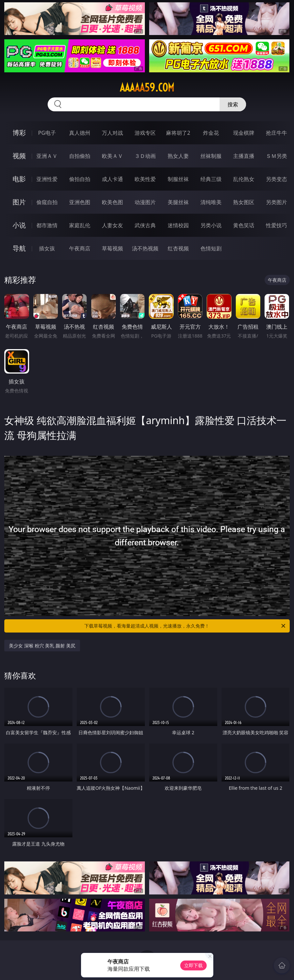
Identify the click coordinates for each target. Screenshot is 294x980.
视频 (19, 156)
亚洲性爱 (47, 179)
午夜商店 (80, 248)
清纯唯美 (211, 202)
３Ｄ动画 (145, 156)
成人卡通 (112, 179)
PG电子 (47, 133)
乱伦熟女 (244, 179)
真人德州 (80, 133)
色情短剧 (211, 248)
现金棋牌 (244, 133)
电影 (19, 179)
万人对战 (112, 133)
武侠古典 (145, 225)
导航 (19, 248)
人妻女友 (112, 225)
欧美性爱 (145, 179)
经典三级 (211, 179)
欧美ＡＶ (112, 156)
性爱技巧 (276, 225)
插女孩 (47, 248)
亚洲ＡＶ (47, 156)
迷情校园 (178, 225)
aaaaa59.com (147, 88)
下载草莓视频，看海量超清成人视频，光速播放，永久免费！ (185, 626)
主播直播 (244, 156)
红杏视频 (178, 248)
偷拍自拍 (80, 179)
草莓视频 (112, 248)
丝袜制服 (211, 156)
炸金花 (211, 133)
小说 (19, 225)
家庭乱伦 (80, 225)
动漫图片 (145, 202)
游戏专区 (145, 133)
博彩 (19, 133)
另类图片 (276, 202)
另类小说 (211, 225)
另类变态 (276, 179)
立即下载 (193, 965)
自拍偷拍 (80, 156)
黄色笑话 (244, 225)
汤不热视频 (145, 248)
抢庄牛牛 (276, 133)
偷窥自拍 (47, 202)
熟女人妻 (178, 156)
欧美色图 (112, 202)
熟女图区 (244, 202)
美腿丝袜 (178, 202)
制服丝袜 (178, 179)
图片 (19, 202)
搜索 (233, 104)
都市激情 (47, 225)
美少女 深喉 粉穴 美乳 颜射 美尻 (42, 646)
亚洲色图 (80, 202)
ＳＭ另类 (276, 156)
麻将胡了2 (178, 133)
